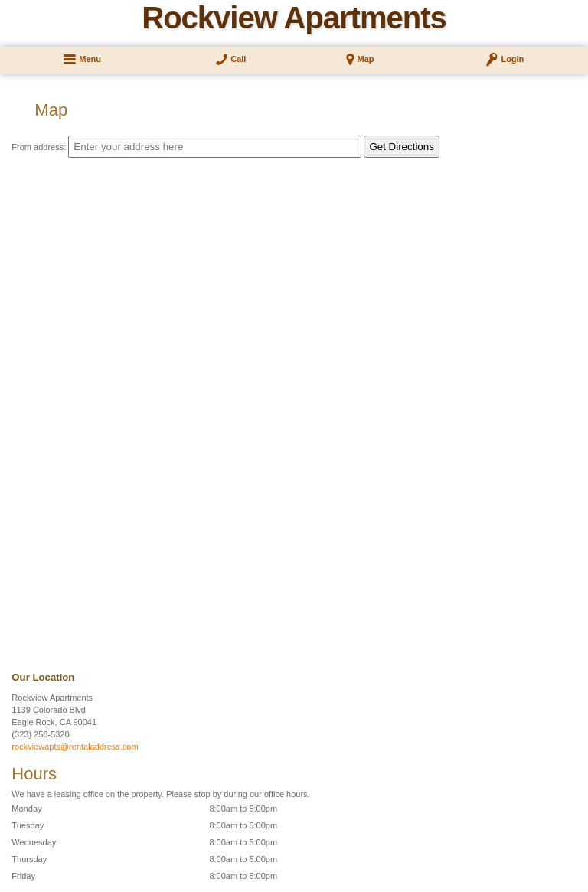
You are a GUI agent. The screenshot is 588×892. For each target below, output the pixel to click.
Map (366, 59)
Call (238, 59)
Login (512, 59)
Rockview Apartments (294, 18)
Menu (90, 59)
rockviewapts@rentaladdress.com (75, 747)
